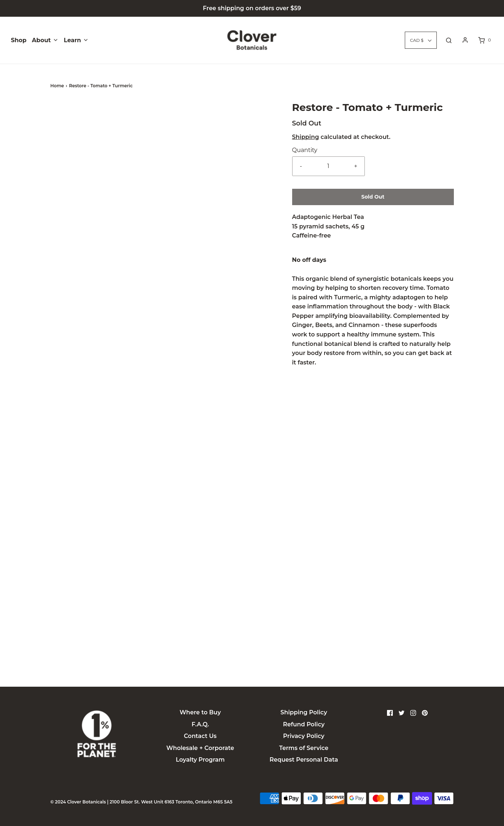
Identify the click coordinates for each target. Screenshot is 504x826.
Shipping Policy (304, 712)
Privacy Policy (304, 736)
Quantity (305, 150)
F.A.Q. (200, 724)
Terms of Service (304, 748)
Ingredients (252, 661)
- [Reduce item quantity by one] (301, 166)
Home (57, 86)
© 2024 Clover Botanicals (78, 802)
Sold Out (373, 197)
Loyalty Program (200, 760)
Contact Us (200, 736)
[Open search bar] (449, 40)
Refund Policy (304, 724)
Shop (19, 40)
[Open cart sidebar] (484, 40)
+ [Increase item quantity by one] (356, 166)
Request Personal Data (304, 760)
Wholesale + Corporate (200, 748)
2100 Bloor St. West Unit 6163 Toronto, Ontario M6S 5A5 (171, 802)
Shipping (306, 137)
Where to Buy (200, 712)
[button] (71, 135)
